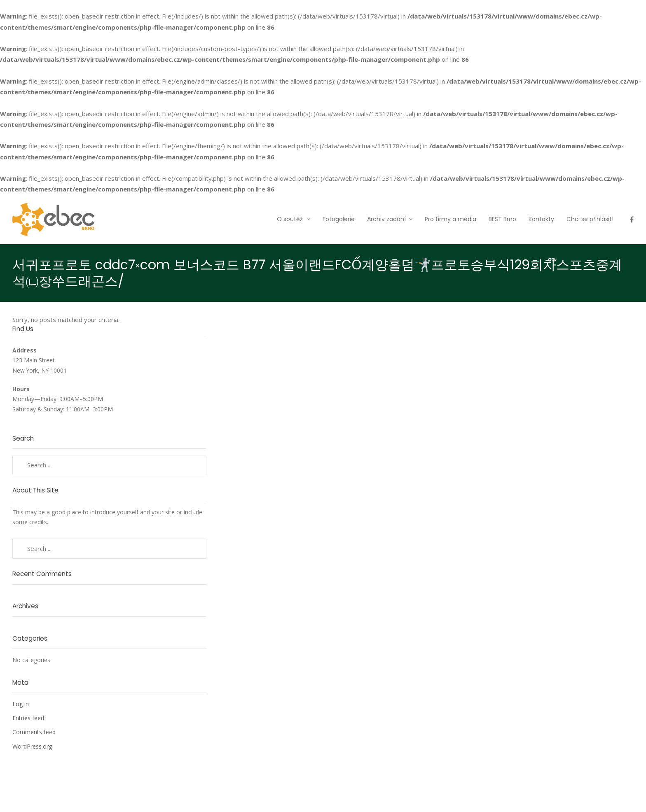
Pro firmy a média (451, 219)
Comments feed (34, 732)
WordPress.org (32, 746)
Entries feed (28, 718)
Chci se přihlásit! (590, 219)
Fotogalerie (339, 219)
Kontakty (541, 219)
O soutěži (290, 219)
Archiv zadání (386, 219)
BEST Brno (502, 219)
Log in (21, 704)
